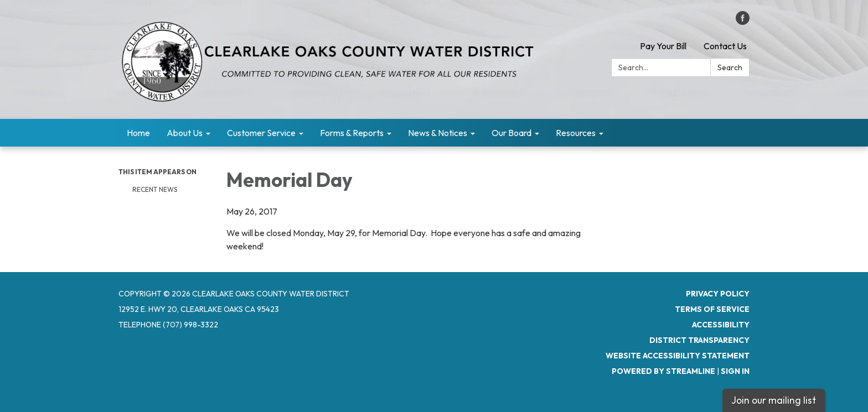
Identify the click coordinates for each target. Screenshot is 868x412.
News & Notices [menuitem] (438, 133)
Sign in (735, 371)
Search (730, 67)
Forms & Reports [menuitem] (352, 133)
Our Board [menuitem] (512, 133)
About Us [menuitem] (185, 133)
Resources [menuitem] (576, 133)
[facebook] (743, 22)
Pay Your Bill (663, 46)
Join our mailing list (774, 400)
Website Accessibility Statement (678, 356)
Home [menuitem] (138, 133)
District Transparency (699, 340)
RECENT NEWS (156, 189)
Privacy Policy (718, 294)
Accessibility (721, 325)
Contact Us (725, 46)
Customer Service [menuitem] (261, 133)
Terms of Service (712, 309)
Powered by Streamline (663, 371)
